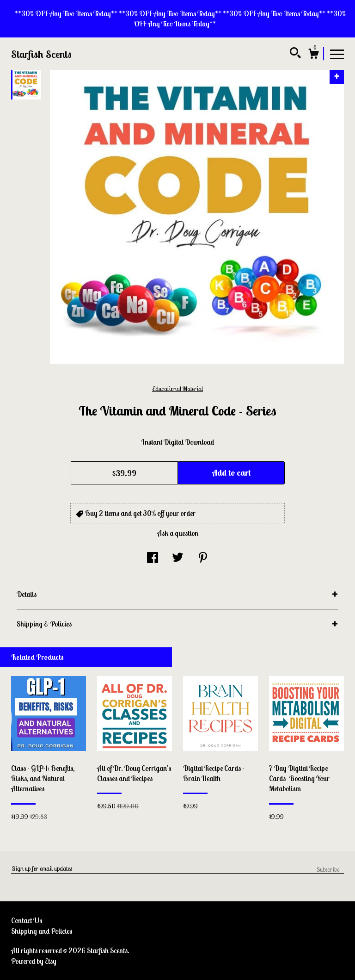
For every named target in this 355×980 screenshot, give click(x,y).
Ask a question (178, 533)
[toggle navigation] (337, 54)
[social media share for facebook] (153, 558)
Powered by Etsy (34, 961)
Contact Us (27, 920)
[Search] (295, 54)
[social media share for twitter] (178, 558)
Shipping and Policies (42, 931)
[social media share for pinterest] (203, 558)
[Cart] (313, 55)
